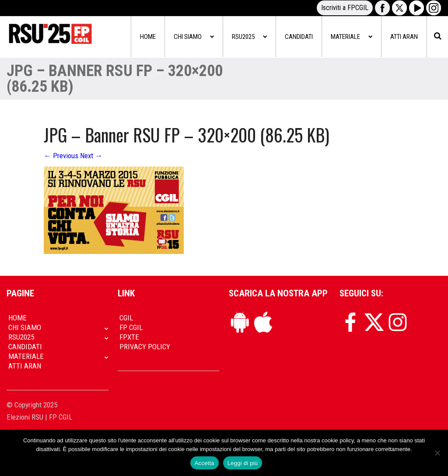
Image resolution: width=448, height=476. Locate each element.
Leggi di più (243, 463)
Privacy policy (145, 347)
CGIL (126, 318)
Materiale (352, 37)
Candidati (299, 37)
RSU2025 (249, 37)
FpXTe (129, 337)
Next (91, 156)
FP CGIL (131, 327)
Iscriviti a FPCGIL (345, 8)
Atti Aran (404, 37)
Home (148, 37)
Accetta (205, 463)
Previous (61, 156)
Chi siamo (194, 37)
